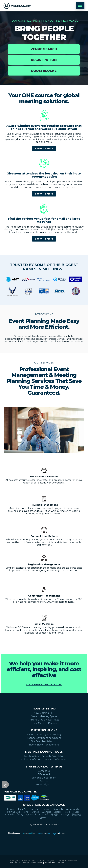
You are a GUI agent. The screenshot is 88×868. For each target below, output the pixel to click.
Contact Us (44, 771)
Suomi (57, 812)
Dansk (35, 812)
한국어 (43, 818)
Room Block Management (44, 745)
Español (23, 809)
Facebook (44, 774)
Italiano (46, 809)
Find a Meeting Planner (44, 723)
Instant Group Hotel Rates (44, 720)
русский (31, 815)
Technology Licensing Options (44, 738)
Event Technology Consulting (44, 735)
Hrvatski (9, 815)
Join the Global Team (44, 778)
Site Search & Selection (44, 741)
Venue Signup (44, 785)
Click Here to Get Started (44, 685)
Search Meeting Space (44, 716)
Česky (20, 815)
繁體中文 (77, 815)
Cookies (60, 863)
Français (35, 809)
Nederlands (72, 809)
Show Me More (44, 149)
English (11, 809)
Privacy (25, 863)
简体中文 (65, 815)
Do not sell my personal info (43, 863)
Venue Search (44, 49)
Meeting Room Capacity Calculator (44, 756)
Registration (44, 60)
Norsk (26, 812)
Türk (76, 812)
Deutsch (58, 809)
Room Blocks (44, 71)
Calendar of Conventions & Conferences (44, 760)
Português (13, 812)
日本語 (54, 815)
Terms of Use (15, 863)
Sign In (44, 781)
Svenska (46, 812)
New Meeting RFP (44, 713)
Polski (67, 812)
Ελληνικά (43, 815)
